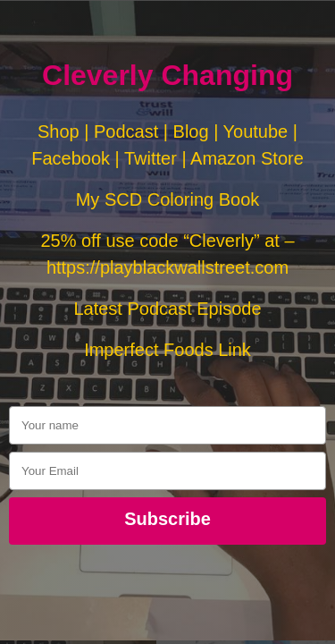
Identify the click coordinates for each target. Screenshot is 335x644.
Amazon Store (247, 158)
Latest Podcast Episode (167, 309)
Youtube (256, 131)
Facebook (71, 158)
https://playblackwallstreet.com (167, 267)
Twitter (151, 158)
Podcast (126, 131)
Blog (191, 131)
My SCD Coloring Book (168, 199)
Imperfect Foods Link (167, 350)
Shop (59, 131)
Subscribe (167, 519)
